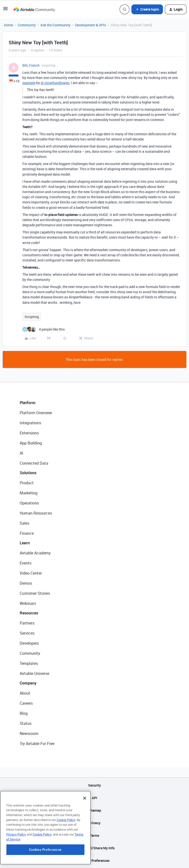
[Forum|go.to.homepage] (34, 9)
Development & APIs (91, 25)
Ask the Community (55, 25)
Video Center (31, 573)
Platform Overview (36, 413)
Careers (26, 703)
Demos (26, 583)
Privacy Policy (16, 841)
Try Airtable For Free (37, 744)
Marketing (29, 493)
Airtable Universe (34, 673)
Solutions (28, 473)
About (25, 693)
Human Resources (36, 513)
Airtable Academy (35, 553)
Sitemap (95, 810)
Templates (29, 663)
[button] (5, 10)
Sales (24, 523)
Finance (27, 533)
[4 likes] (44, 329)
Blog (24, 713)
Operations (29, 503)
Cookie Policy (66, 826)
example (29, 83)
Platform (28, 403)
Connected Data (34, 463)
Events (26, 563)
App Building (31, 443)
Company (28, 683)
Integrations (30, 423)
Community (27, 25)
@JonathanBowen (55, 83)
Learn (25, 543)
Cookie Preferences (95, 860)
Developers (29, 643)
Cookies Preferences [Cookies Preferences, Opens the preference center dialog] (45, 856)
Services (27, 633)
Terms (94, 835)
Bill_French (31, 65)
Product (27, 483)
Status (26, 723)
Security (94, 785)
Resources (29, 613)
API (94, 798)
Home (8, 25)
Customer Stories (35, 593)
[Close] (85, 805)
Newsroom (29, 733)
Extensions (29, 433)
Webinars (28, 603)
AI (22, 453)
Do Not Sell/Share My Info (95, 848)
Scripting (32, 317)
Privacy (95, 823)
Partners (27, 623)
